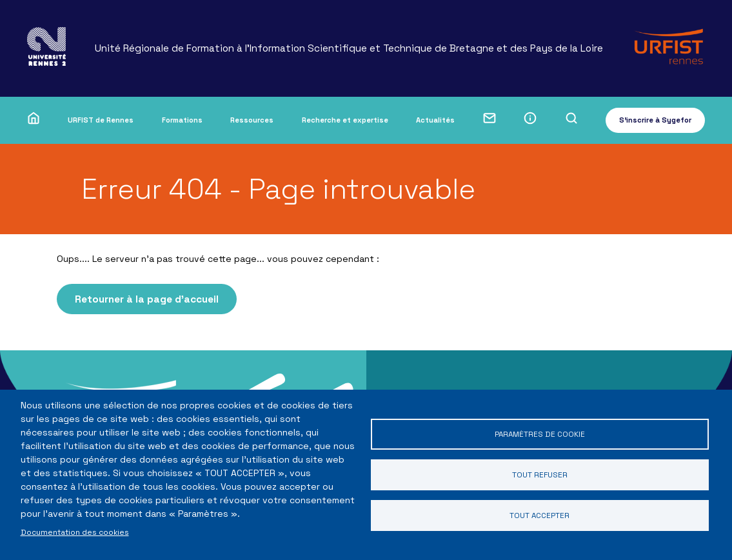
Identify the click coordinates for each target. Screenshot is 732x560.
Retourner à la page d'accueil (147, 299)
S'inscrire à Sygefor (655, 120)
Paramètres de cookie (540, 434)
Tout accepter (539, 515)
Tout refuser (540, 475)
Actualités (435, 120)
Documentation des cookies (75, 532)
